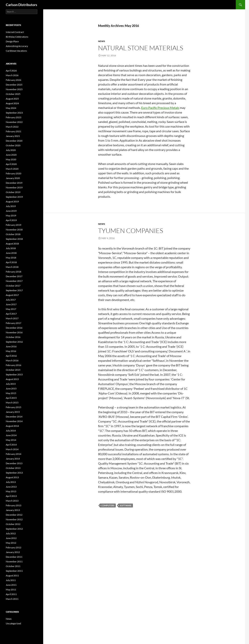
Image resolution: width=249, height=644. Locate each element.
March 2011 (12, 599)
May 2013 (11, 491)
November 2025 (14, 89)
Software (126, 505)
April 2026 (11, 71)
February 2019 (14, 225)
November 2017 (14, 281)
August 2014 (12, 426)
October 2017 (13, 286)
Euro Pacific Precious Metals (160, 108)
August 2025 (12, 99)
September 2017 (14, 290)
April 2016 (11, 356)
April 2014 (11, 445)
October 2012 (13, 524)
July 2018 (11, 248)
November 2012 (14, 519)
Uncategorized (13, 623)
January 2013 (13, 510)
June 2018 (11, 253)
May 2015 (11, 393)
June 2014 (11, 435)
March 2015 (12, 403)
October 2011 (13, 566)
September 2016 (14, 342)
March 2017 (12, 318)
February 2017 (14, 323)
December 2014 (14, 417)
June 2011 (11, 585)
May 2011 (11, 590)
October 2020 (13, 145)
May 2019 (11, 216)
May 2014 (11, 440)
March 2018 (12, 267)
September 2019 (14, 197)
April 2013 (11, 496)
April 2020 (11, 164)
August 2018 (12, 244)
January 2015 (13, 412)
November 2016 (14, 332)
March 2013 (12, 501)
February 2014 (14, 454)
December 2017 (14, 276)
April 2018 (11, 262)
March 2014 (12, 449)
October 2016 (13, 337)
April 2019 (11, 220)
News (102, 41)
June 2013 (11, 487)
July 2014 (11, 431)
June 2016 (11, 346)
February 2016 (14, 365)
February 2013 (14, 505)
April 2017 (11, 314)
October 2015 (13, 370)
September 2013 (14, 473)
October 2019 (13, 192)
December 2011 (14, 557)
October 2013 (13, 468)
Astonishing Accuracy (17, 46)
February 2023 (14, 117)
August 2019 (12, 202)
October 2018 (13, 234)
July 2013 (11, 482)
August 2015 (12, 379)
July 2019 (11, 206)
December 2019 (14, 183)
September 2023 (14, 113)
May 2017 (11, 309)
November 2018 (14, 230)
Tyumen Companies (131, 231)
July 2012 (11, 533)
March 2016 (12, 360)
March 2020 (12, 169)
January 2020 (13, 178)
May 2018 (11, 258)
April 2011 (11, 594)
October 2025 (13, 94)
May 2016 (11, 351)
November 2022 (14, 122)
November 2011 (14, 562)
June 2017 (11, 304)
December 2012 (14, 515)
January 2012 (13, 552)
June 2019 (11, 211)
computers (108, 505)
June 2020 (11, 155)
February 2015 (14, 407)
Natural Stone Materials (141, 48)
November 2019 (14, 187)
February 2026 (14, 80)
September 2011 (14, 571)
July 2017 (11, 300)
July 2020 (11, 150)
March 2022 (12, 127)
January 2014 (13, 459)
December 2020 (14, 141)
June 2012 (11, 538)
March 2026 (12, 75)
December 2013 (14, 463)
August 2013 (12, 477)
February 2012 (14, 547)
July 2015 (11, 384)
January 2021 (13, 136)
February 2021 (14, 131)
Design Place (12, 41)
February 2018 (14, 272)
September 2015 (14, 374)
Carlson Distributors (21, 5)
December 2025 (14, 85)
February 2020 (14, 173)
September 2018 (14, 239)
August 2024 (12, 103)
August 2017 (12, 295)
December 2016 (14, 328)
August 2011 (12, 576)
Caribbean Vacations (16, 51)
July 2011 (11, 580)
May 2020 (11, 159)
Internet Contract (15, 32)
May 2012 (11, 543)
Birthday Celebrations (17, 37)
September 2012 (14, 529)
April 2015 (11, 398)
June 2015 (11, 389)
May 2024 (11, 108)
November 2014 (14, 421)
